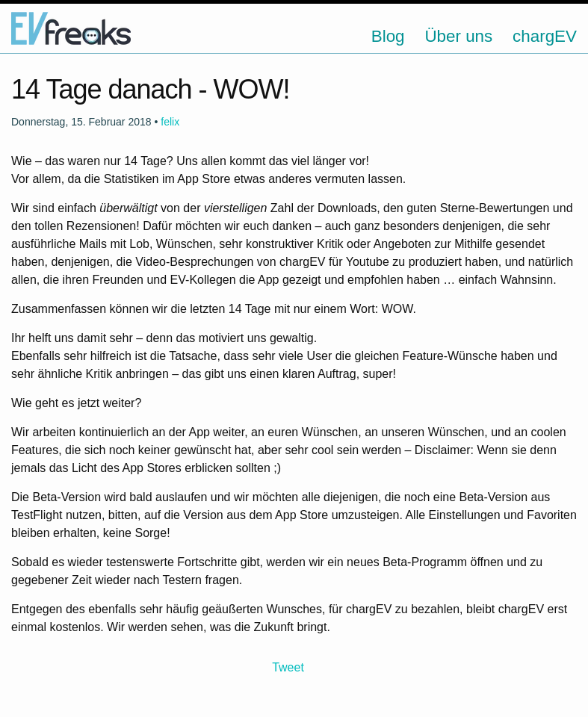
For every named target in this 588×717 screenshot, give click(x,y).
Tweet (288, 667)
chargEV (545, 36)
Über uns (458, 36)
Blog (388, 36)
